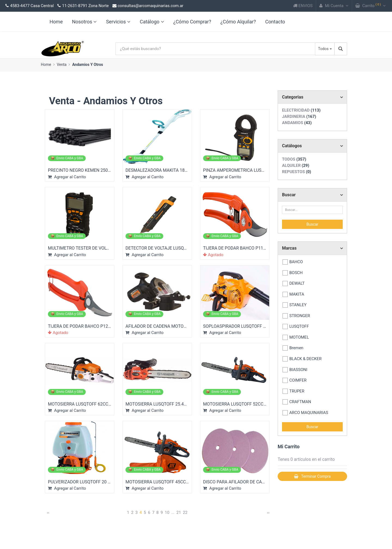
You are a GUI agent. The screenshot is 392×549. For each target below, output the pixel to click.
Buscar (289, 195)
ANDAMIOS (297, 123)
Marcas (289, 248)
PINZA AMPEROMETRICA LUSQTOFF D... (242, 170)
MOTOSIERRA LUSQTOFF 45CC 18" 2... (163, 482)
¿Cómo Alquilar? (238, 22)
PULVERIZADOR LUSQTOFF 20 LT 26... (85, 482)
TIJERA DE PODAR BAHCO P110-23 (237, 248)
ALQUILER (296, 165)
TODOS (294, 159)
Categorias (293, 97)
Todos (323, 49)
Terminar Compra (312, 476)
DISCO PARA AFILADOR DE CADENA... (240, 482)
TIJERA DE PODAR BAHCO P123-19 (82, 326)
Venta (62, 65)
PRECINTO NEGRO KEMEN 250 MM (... (85, 170)
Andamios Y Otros (88, 65)
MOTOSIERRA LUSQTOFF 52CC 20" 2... (240, 404)
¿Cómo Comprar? (192, 22)
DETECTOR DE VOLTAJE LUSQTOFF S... (163, 248)
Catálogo (152, 22)
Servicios (118, 22)
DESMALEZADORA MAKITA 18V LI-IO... (163, 170)
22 (185, 513)
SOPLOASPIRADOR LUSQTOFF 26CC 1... (242, 326)
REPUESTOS (297, 172)
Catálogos (292, 146)
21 (179, 513)
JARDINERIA (299, 116)
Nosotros (84, 22)
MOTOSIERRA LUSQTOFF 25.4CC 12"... (163, 404)
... (173, 513)
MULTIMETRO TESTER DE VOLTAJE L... (85, 248)
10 (167, 513)
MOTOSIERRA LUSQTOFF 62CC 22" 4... (85, 404)
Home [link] (56, 22)
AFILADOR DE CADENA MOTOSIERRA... (163, 326)
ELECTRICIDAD (301, 110)
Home (46, 65)
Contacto (275, 22)
